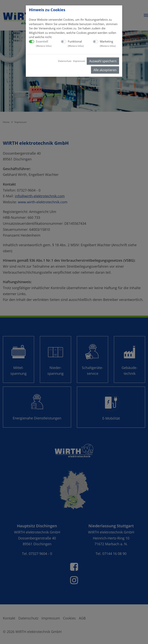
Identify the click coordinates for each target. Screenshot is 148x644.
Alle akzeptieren (105, 70)
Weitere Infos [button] (44, 46)
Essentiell (44, 44)
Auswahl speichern (103, 61)
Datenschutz (65, 61)
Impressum (79, 61)
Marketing (108, 44)
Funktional (76, 44)
